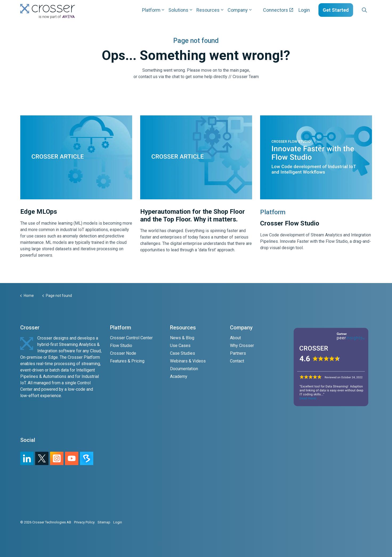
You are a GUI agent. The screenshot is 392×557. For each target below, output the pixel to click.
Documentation (184, 369)
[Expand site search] (365, 10)
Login (304, 10)
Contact (237, 361)
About (235, 338)
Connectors (278, 10)
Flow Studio (121, 346)
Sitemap (104, 522)
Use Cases (180, 346)
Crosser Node (123, 353)
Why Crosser (242, 346)
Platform (151, 10)
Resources (208, 10)
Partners (238, 353)
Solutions (178, 10)
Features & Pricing (127, 361)
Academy (179, 376)
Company (238, 10)
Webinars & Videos (188, 361)
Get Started (336, 10)
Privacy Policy (84, 522)
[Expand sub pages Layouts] (373, 10)
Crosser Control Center (131, 338)
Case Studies (183, 353)
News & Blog (182, 338)
